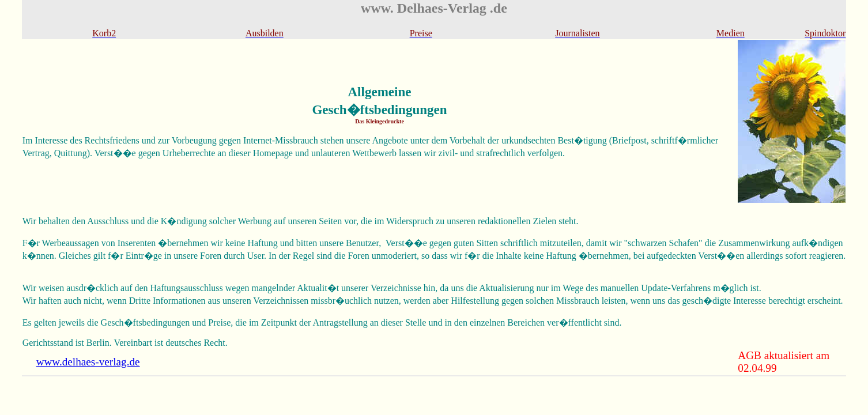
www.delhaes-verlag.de (88, 362)
